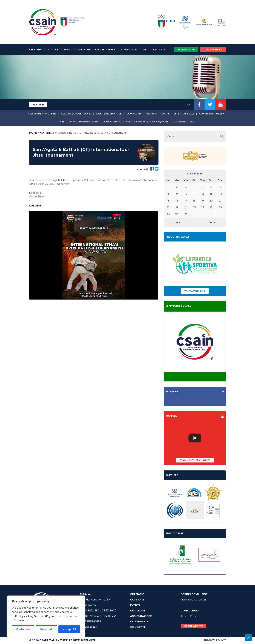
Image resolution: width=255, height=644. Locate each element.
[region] (46, 616)
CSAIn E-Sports (136, 122)
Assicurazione (105, 50)
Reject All (46, 629)
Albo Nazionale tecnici (76, 114)
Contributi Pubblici (212, 114)
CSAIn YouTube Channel (195, 460)
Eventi (68, 50)
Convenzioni (128, 50)
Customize (23, 629)
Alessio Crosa (189, 616)
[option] (94, 255)
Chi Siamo (36, 50)
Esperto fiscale (184, 114)
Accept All (69, 629)
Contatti (158, 50)
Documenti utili (183, 122)
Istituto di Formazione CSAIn (79, 122)
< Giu (177, 222)
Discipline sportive (109, 114)
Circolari (84, 50)
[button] (222, 136)
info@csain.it (89, 627)
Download (134, 114)
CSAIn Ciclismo (112, 122)
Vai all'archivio (195, 291)
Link (144, 50)
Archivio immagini (157, 114)
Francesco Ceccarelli (193, 600)
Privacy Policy (215, 640)
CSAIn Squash (159, 122)
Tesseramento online (42, 114)
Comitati (53, 50)
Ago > (212, 222)
